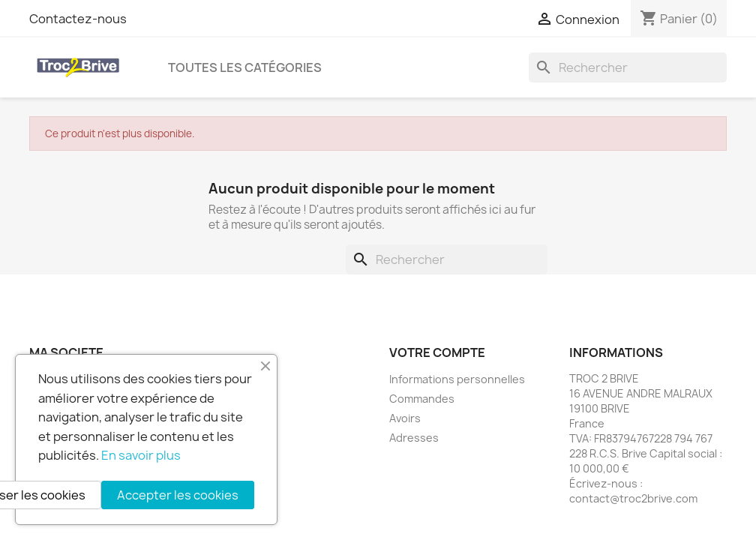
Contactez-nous (78, 19)
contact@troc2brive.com (633, 498)
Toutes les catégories (245, 67)
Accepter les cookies (178, 495)
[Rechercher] (628, 67)
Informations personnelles (457, 379)
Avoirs (405, 418)
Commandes (422, 399)
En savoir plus (141, 455)
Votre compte (437, 352)
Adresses (414, 438)
